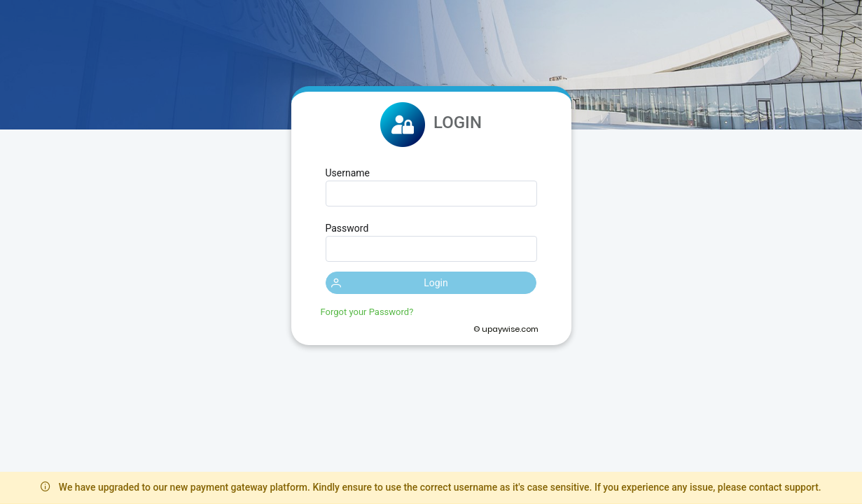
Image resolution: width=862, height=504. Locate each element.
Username (348, 173)
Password (347, 228)
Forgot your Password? (367, 312)
